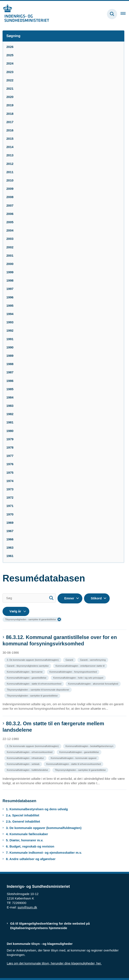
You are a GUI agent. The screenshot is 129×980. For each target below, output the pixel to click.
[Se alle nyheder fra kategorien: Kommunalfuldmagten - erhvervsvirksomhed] (30, 752)
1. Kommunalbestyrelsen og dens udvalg (37, 809)
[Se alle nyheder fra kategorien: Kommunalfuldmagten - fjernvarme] (25, 671)
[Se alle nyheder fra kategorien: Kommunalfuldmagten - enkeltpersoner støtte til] (81, 666)
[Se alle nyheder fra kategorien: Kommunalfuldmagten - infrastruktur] (26, 758)
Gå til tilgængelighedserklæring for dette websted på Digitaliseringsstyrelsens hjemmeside (50, 926)
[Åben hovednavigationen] (125, 14)
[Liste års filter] (16, 611)
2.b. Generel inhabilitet (23, 821)
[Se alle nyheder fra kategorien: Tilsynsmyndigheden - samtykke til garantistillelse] (33, 695)
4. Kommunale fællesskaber (27, 834)
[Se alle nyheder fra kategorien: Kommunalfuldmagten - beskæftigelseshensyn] (90, 746)
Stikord (96, 598)
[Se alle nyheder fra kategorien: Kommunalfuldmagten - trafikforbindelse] (28, 770)
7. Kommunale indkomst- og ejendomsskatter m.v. (44, 853)
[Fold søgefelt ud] (112, 14)
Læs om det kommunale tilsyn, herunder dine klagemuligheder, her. (54, 963)
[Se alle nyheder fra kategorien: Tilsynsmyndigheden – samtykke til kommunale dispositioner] (38, 689)
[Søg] (29, 598)
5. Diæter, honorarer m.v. (25, 840)
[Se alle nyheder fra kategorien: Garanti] (70, 660)
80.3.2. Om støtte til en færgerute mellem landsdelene (53, 727)
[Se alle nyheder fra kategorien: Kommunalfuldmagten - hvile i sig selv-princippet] (79, 677)
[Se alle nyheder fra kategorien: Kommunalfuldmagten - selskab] (24, 764)
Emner (69, 598)
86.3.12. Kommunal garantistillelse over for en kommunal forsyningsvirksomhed (60, 640)
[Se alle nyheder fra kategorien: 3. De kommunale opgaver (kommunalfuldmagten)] (33, 660)
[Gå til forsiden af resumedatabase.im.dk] (25, 14)
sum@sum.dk (27, 907)
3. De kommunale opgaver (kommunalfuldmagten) (44, 828)
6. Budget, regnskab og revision (30, 846)
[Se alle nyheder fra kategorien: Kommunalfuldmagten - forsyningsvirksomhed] (74, 671)
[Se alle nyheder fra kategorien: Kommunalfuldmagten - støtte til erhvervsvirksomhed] (34, 683)
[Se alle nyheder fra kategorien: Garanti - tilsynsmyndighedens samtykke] (28, 666)
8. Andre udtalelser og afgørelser (31, 859)
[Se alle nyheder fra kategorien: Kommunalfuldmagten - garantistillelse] (27, 677)
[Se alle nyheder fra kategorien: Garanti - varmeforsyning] (93, 660)
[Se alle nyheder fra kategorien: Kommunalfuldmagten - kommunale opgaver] (74, 758)
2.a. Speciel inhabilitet (23, 815)
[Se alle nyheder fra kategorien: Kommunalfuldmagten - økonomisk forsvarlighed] (94, 683)
